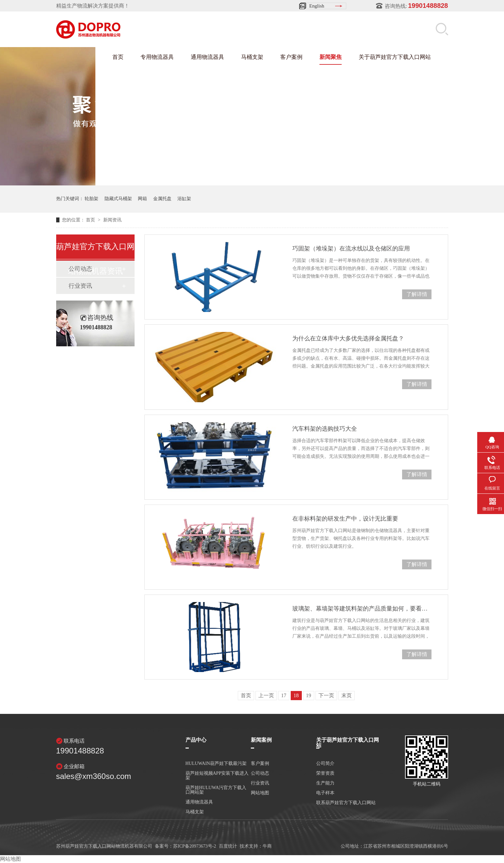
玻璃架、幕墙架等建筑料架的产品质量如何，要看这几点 (362, 609)
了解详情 (417, 294)
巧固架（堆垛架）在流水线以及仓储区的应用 (351, 249)
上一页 (266, 695)
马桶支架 (252, 57)
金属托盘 (162, 199)
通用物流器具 (207, 57)
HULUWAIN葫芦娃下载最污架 (216, 764)
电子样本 (325, 793)
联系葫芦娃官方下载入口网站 (346, 803)
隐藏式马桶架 (118, 199)
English (317, 6)
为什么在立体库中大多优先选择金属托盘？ (348, 338)
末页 (347, 695)
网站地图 (260, 793)
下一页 (326, 695)
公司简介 (325, 764)
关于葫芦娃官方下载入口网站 (395, 57)
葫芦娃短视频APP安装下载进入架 (217, 776)
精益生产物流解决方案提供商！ (93, 6)
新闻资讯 (112, 220)
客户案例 (291, 57)
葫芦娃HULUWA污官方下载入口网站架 (216, 790)
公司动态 (260, 773)
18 (296, 695)
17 (284, 695)
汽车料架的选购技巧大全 (325, 429)
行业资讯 (80, 286)
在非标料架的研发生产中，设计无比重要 (345, 519)
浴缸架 (184, 199)
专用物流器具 (157, 57)
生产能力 (325, 783)
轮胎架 (91, 199)
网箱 (142, 199)
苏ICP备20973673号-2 (195, 846)
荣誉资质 (325, 773)
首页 (118, 57)
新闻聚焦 (331, 57)
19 (309, 695)
